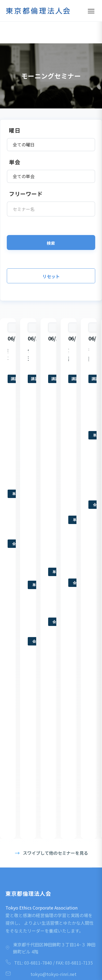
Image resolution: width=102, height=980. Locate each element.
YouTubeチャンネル (24, 834)
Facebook (51, 875)
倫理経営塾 (17, 737)
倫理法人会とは (21, 657)
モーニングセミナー (24, 666)
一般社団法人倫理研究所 (28, 790)
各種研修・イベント (24, 754)
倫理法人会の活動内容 (26, 675)
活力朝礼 (15, 728)
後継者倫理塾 (19, 746)
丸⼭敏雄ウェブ (21, 799)
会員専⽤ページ (21, 817)
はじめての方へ (21, 648)
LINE (51, 935)
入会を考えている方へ (26, 683)
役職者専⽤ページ (22, 825)
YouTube (51, 915)
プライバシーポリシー (26, 808)
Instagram (51, 895)
